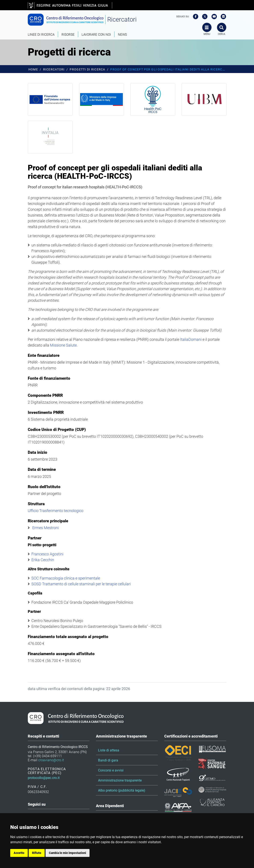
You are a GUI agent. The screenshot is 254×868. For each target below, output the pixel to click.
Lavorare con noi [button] (96, 35)
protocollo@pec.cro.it (44, 778)
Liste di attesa (109, 750)
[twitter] (203, 17)
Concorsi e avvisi (111, 770)
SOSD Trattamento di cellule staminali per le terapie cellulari (81, 584)
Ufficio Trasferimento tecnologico (56, 511)
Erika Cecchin (43, 560)
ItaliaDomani (191, 339)
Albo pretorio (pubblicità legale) (122, 790)
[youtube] (213, 17)
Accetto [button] (19, 853)
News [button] (122, 35)
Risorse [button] (68, 35)
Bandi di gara (108, 760)
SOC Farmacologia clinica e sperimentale (66, 578)
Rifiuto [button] (37, 853)
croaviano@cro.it (51, 760)
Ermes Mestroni (46, 528)
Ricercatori (122, 19)
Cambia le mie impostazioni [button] (68, 853)
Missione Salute (63, 345)
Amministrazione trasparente (120, 780)
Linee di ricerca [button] (41, 35)
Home (33, 70)
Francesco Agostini (47, 554)
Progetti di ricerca (87, 70)
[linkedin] (222, 17)
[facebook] (194, 17)
